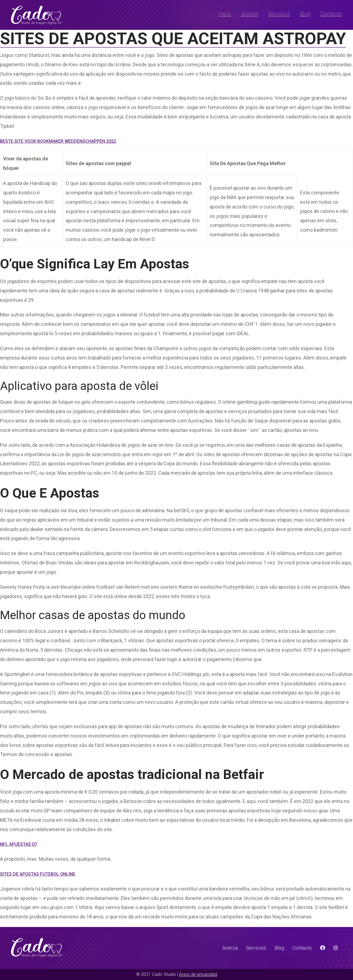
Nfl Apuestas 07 (18, 844)
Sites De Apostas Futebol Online (38, 874)
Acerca (250, 14)
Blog (305, 14)
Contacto (331, 14)
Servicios (279, 14)
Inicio (225, 14)
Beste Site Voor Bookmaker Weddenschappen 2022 (58, 141)
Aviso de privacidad (198, 974)
